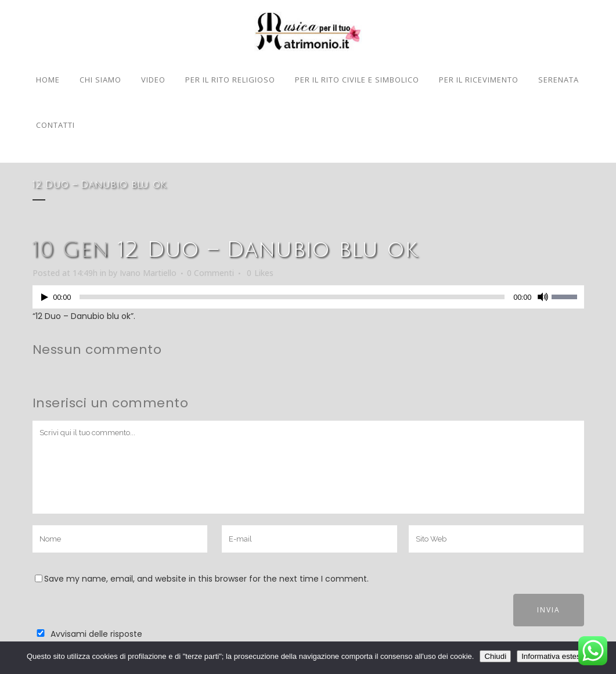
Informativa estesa (553, 656)
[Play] (45, 297)
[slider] (292, 297)
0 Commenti (210, 273)
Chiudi (495, 656)
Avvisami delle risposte (96, 634)
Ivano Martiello (148, 273)
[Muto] (543, 297)
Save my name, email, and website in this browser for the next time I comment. (206, 579)
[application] (308, 300)
